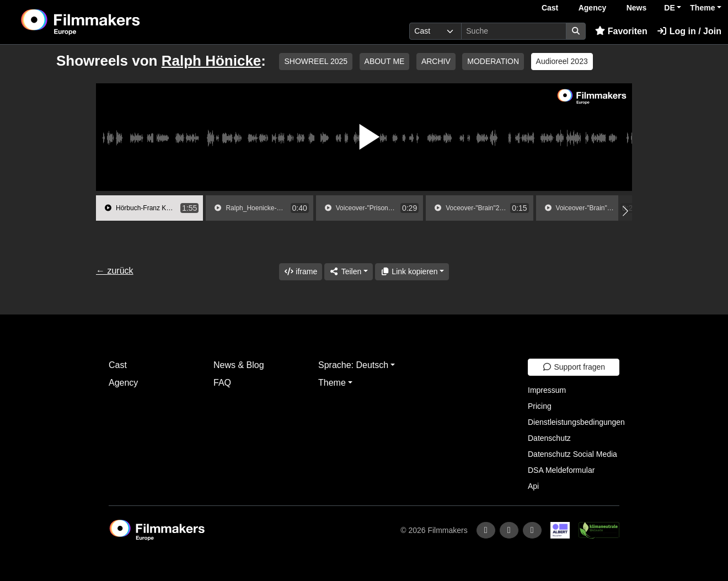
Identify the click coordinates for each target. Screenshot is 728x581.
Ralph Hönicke (212, 61)
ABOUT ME (385, 61)
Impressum (547, 390)
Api (533, 486)
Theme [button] (702, 8)
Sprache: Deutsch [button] (353, 365)
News (637, 8)
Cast (550, 8)
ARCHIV (436, 61)
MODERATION (493, 61)
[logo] (108, 22)
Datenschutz (549, 438)
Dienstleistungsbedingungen (576, 422)
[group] (149, 208)
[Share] (349, 272)
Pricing (540, 406)
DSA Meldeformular (561, 470)
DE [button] (669, 8)
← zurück (115, 271)
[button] (625, 211)
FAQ (222, 383)
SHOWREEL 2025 (316, 61)
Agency (593, 8)
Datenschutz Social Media (572, 454)
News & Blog (239, 365)
